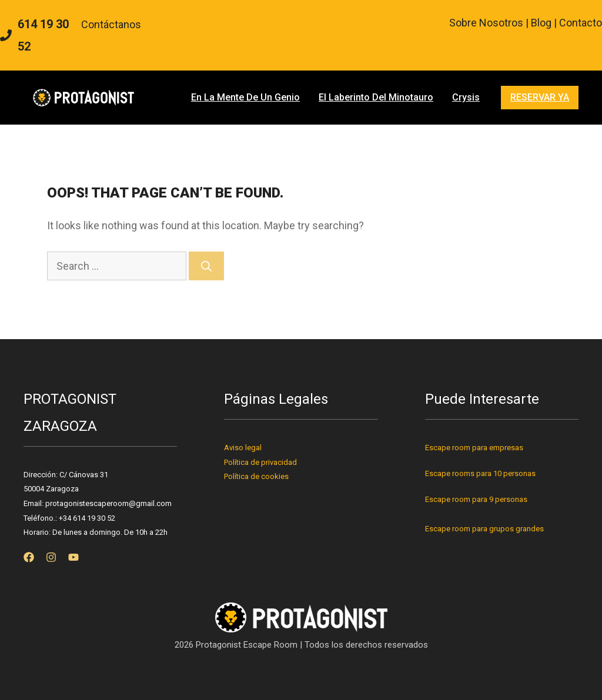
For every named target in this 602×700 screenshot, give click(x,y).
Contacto (581, 23)
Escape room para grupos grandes (484, 529)
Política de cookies (256, 476)
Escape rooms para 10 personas (480, 473)
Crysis (466, 97)
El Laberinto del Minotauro (376, 97)
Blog (542, 23)
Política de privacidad (260, 462)
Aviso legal (243, 448)
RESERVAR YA (540, 97)
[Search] (206, 266)
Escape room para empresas (474, 448)
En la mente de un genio (245, 97)
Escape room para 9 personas (476, 499)
